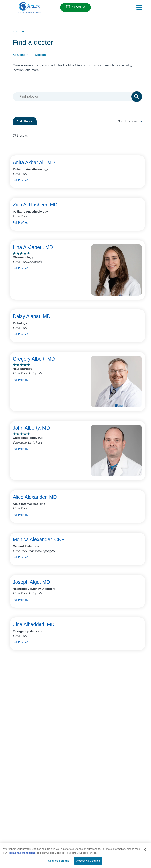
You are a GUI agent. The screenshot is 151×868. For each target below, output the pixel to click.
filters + (25, 121)
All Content (20, 55)
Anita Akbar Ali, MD (34, 162)
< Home (18, 31)
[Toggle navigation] (139, 7)
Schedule (79, 7)
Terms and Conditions (22, 853)
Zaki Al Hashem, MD (35, 205)
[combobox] (77, 97)
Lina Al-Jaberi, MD (33, 247)
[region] (75, 856)
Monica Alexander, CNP (39, 539)
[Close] (145, 849)
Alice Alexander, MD (35, 497)
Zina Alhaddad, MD (34, 624)
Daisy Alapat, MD (32, 316)
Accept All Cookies (88, 861)
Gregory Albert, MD (34, 359)
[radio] (141, 121)
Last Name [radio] (132, 121)
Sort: (130, 121)
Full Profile (21, 180)
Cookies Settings (59, 861)
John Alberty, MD (31, 428)
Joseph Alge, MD (31, 582)
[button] (137, 97)
